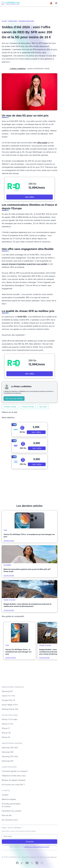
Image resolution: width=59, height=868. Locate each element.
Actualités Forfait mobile (26, 21)
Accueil (4, 21)
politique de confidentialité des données (37, 847)
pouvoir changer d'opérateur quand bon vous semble (24, 264)
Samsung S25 (8, 761)
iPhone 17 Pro (8, 724)
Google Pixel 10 (8, 700)
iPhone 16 (6, 737)
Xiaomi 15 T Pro (8, 696)
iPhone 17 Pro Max (10, 719)
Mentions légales (9, 799)
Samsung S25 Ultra (10, 756)
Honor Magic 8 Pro (10, 705)
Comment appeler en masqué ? (15, 771)
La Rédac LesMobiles (18, 69)
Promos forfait (28, 407)
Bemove (54, 857)
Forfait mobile (13, 21)
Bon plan (43, 407)
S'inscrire (30, 842)
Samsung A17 (7, 691)
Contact (5, 795)
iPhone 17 (6, 728)
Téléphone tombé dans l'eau (14, 776)
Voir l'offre (29, 197)
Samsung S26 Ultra (10, 748)
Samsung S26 (8, 752)
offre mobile (42, 143)
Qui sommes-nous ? (10, 820)
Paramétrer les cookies (11, 811)
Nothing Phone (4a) (10, 709)
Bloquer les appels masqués (14, 780)
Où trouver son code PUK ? (13, 785)
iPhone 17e (6, 733)
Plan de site (7, 815)
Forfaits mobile (10, 407)
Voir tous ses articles (14, 399)
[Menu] (56, 3)
